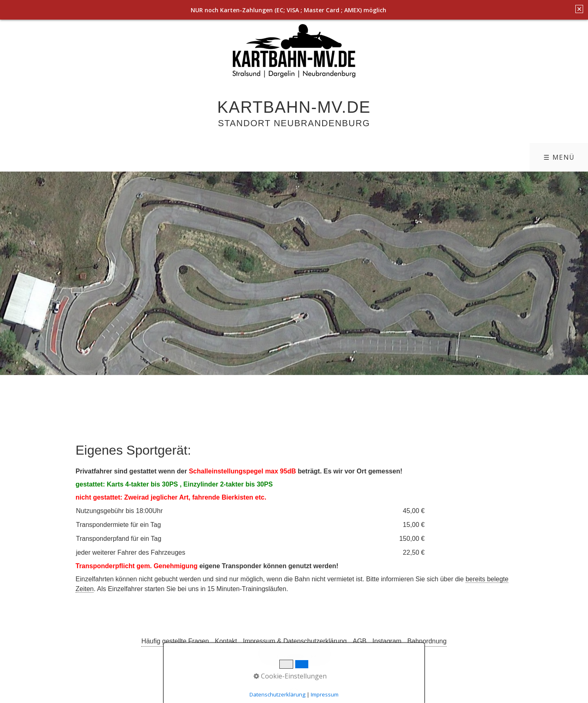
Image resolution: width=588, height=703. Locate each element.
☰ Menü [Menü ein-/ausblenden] (559, 157)
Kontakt (226, 641)
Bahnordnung (427, 641)
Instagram (387, 641)
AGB (360, 641)
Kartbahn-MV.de (294, 107)
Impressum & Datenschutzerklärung (295, 641)
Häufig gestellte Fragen (175, 641)
